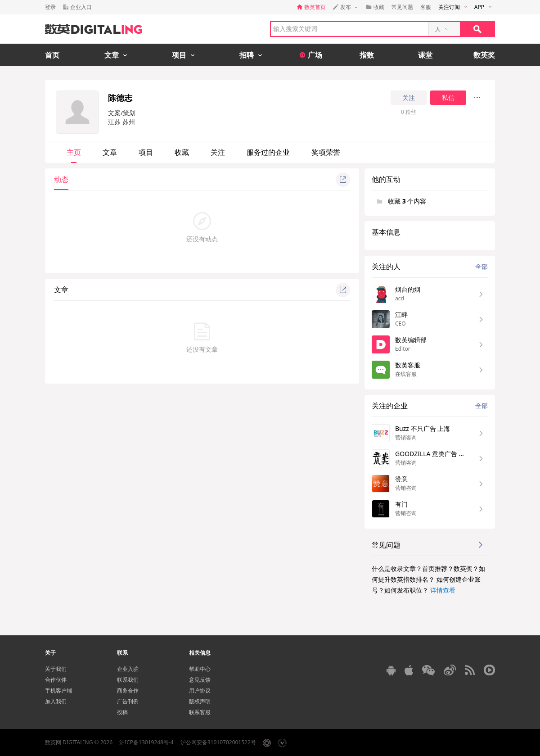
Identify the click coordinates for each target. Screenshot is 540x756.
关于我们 (56, 669)
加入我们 (56, 701)
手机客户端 (58, 690)
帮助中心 (200, 669)
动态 (61, 179)
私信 (448, 98)
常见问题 (402, 7)
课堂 (425, 55)
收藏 (182, 152)
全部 (481, 266)
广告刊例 (128, 701)
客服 (426, 7)
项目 (146, 152)
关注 (409, 98)
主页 (74, 152)
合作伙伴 (56, 680)
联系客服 (200, 712)
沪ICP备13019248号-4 (146, 742)
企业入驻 (128, 669)
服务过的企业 (268, 152)
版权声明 (200, 701)
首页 (52, 55)
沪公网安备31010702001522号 (218, 742)
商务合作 (128, 690)
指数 (367, 55)
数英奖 (484, 55)
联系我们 (128, 680)
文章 (110, 152)
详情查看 (443, 590)
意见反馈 (200, 680)
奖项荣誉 (326, 152)
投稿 (122, 712)
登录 (50, 7)
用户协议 (200, 690)
